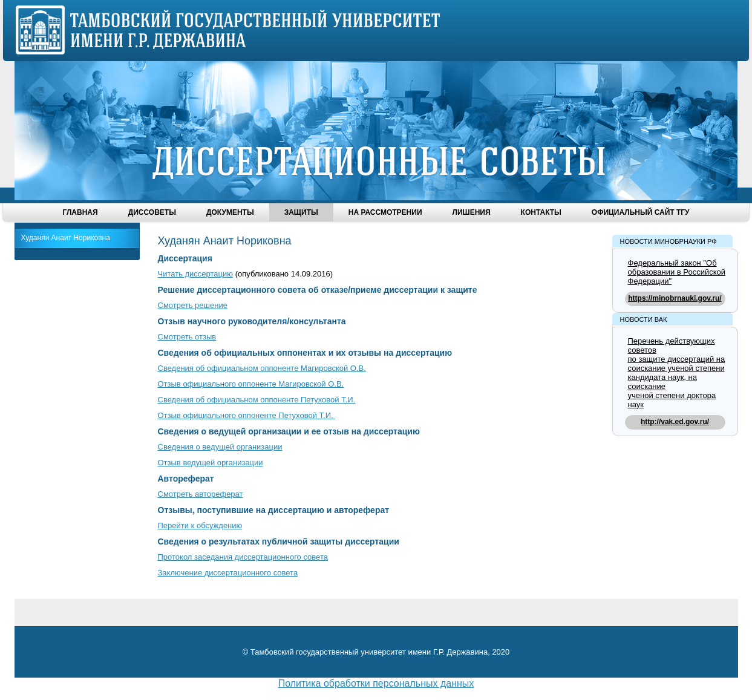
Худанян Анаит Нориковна (66, 238)
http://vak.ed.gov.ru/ (675, 422)
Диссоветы (152, 212)
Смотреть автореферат (201, 494)
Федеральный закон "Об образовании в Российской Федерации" (677, 272)
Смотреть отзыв (187, 337)
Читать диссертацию (196, 274)
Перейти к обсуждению (200, 525)
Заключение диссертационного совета (228, 573)
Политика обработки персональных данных (376, 683)
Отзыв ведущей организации (211, 463)
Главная (80, 212)
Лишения (472, 212)
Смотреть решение (193, 305)
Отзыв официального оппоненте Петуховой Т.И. (247, 415)
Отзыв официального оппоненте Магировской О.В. (251, 384)
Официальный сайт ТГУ (641, 212)
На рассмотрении (385, 212)
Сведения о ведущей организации (220, 447)
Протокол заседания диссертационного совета (243, 557)
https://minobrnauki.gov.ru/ (675, 298)
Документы (230, 212)
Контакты (541, 212)
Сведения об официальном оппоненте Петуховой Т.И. (257, 400)
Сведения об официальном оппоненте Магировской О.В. (262, 368)
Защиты (301, 212)
